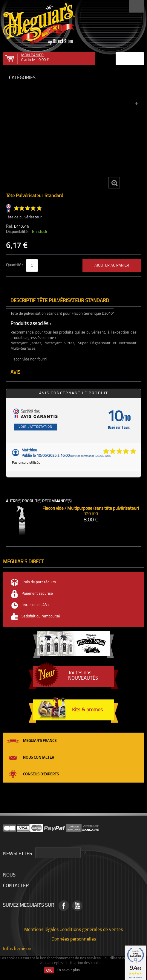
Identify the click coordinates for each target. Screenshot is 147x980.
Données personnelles (74, 939)
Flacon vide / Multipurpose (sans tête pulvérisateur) (91, 509)
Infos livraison (17, 948)
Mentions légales (41, 929)
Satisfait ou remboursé (41, 616)
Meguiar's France (40, 741)
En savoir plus (68, 970)
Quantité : (15, 265)
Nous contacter (39, 758)
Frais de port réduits (39, 582)
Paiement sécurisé (37, 594)
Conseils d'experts (41, 774)
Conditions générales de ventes (91, 929)
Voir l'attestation (35, 427)
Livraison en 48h (35, 605)
